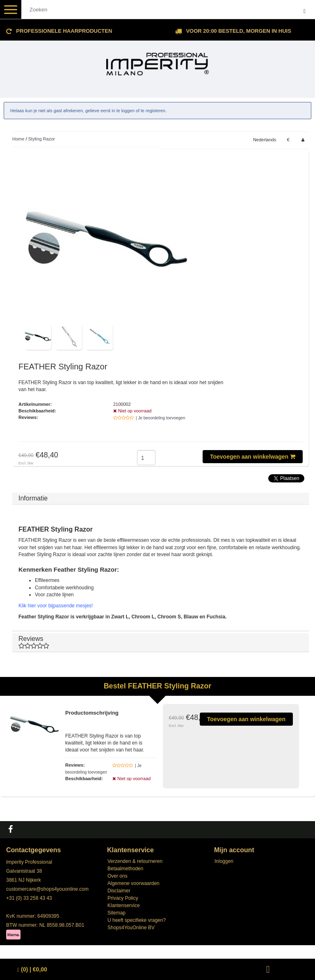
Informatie (33, 498)
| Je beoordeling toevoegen (160, 418)
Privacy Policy (123, 898)
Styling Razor (42, 139)
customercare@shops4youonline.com (47, 889)
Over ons (118, 876)
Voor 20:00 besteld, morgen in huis (238, 31)
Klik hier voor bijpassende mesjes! (56, 606)
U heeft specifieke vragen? (137, 920)
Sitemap (116, 913)
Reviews (161, 642)
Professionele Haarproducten (64, 31)
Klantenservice (124, 905)
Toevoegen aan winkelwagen (253, 457)
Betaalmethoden (125, 869)
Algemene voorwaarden (134, 883)
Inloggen (224, 861)
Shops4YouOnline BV (131, 928)
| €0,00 (32, 970)
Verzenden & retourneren (135, 861)
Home (18, 139)
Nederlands (265, 140)
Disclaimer (119, 891)
